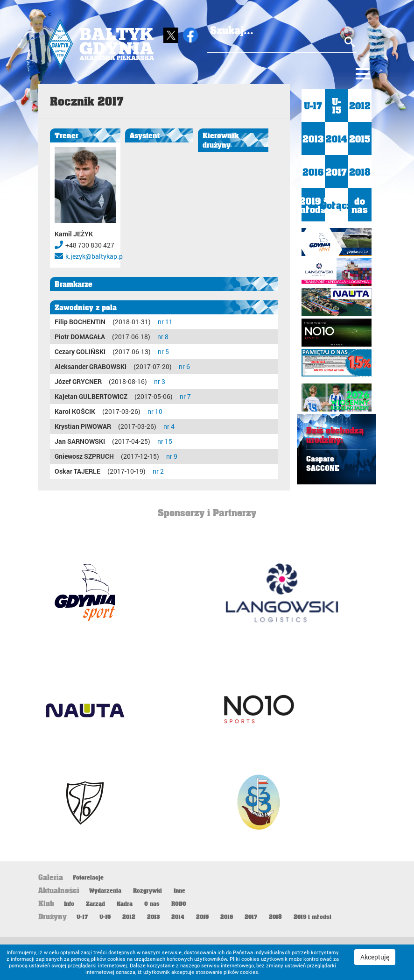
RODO (179, 903)
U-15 (337, 106)
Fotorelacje (88, 877)
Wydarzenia (105, 890)
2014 (337, 139)
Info (69, 903)
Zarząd (95, 903)
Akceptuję (375, 957)
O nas (152, 903)
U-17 (313, 106)
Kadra (125, 903)
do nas (360, 205)
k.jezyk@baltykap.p (94, 256)
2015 (360, 139)
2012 (360, 106)
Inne (179, 890)
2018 (360, 172)
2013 (313, 139)
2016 (313, 172)
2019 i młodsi (313, 205)
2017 (336, 172)
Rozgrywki (147, 890)
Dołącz (337, 205)
